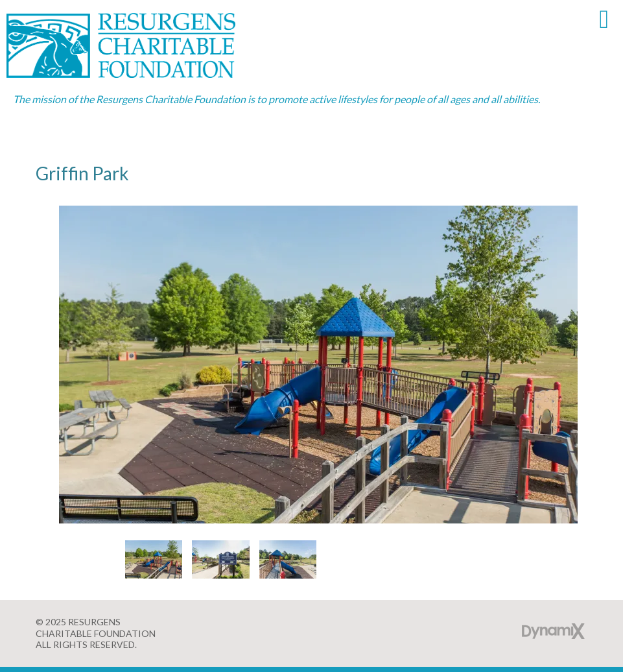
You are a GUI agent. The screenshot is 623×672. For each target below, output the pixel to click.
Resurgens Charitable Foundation (136, 45)
